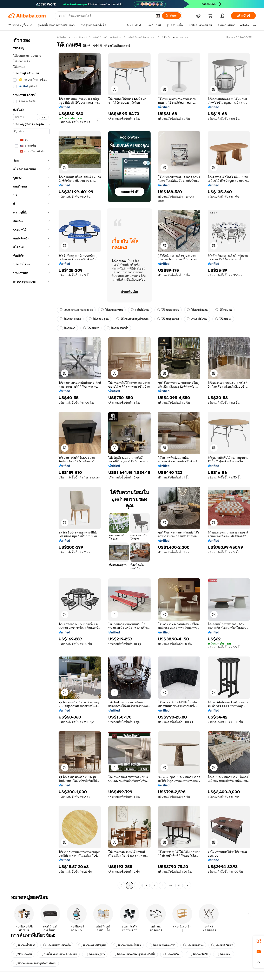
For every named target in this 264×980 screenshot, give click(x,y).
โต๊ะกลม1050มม (168, 310)
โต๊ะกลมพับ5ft (198, 954)
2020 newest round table (76, 310)
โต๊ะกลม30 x (172, 954)
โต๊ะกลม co (223, 319)
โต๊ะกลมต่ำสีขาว (24, 945)
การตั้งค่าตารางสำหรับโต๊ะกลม (58, 954)
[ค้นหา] (171, 16)
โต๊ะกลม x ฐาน (99, 319)
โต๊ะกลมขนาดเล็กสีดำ (127, 945)
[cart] (211, 16)
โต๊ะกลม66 (67, 328)
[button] (158, 16)
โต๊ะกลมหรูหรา (95, 954)
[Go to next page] (187, 885)
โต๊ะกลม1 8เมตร (70, 319)
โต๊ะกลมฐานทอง (168, 319)
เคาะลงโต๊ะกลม (197, 319)
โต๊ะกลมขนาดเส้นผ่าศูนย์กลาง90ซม (35, 963)
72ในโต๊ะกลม (23, 954)
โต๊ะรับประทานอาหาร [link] (176, 37)
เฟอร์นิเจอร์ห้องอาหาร (142, 37)
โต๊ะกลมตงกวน (193, 945)
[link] (259, 941)
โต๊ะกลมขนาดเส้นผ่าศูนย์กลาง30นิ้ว (134, 954)
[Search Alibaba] (105, 16)
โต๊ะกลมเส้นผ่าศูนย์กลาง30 (133, 319)
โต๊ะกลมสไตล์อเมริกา (162, 945)
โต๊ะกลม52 (91, 328)
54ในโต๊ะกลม (140, 310)
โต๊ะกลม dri (224, 310)
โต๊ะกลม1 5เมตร (222, 945)
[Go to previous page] (121, 885)
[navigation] (31, 462)
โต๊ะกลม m (224, 954)
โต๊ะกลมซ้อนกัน (197, 310)
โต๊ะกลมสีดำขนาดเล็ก (57, 945)
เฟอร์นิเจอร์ (80, 37)
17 (179, 885)
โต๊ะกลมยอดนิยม (112, 310)
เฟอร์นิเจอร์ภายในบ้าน (107, 37)
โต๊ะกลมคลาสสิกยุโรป (92, 945)
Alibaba (62, 37)
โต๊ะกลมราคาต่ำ (117, 328)
